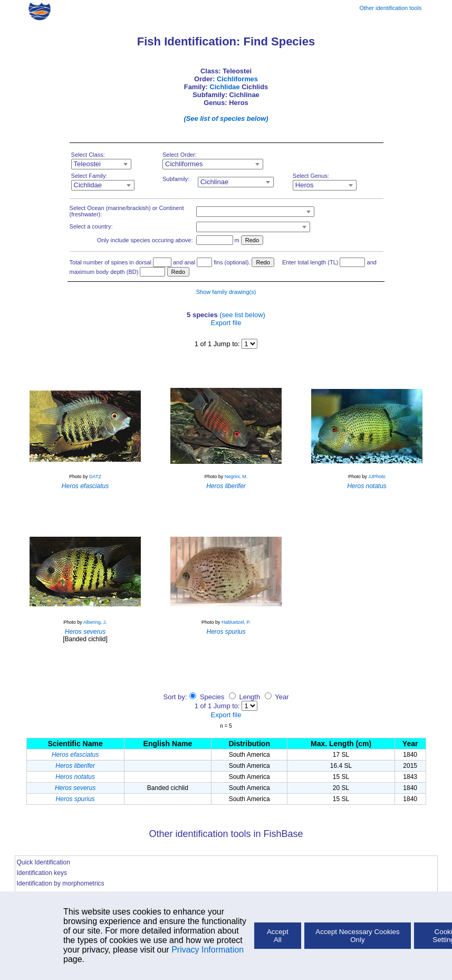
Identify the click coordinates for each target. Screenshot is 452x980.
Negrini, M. (236, 477)
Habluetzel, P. (236, 622)
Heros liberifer (75, 766)
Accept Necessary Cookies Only (357, 936)
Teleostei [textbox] (87, 164)
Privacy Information (208, 950)
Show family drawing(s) (226, 292)
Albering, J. (95, 622)
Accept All (278, 936)
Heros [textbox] (305, 185)
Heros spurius (75, 799)
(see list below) (242, 315)
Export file (226, 323)
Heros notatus (75, 777)
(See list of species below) (226, 118)
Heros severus (75, 788)
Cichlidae (224, 87)
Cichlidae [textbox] (88, 185)
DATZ (95, 477)
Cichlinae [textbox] (214, 182)
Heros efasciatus (75, 755)
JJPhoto (377, 477)
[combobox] (101, 164)
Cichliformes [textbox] (184, 164)
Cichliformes (237, 79)
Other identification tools (390, 8)
